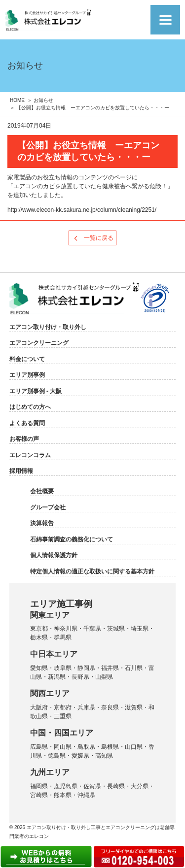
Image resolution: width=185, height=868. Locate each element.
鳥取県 (86, 747)
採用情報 (21, 471)
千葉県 (92, 629)
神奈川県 (66, 629)
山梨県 (104, 677)
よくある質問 (27, 423)
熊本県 (63, 795)
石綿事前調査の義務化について (72, 539)
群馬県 (63, 637)
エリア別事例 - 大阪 (36, 391)
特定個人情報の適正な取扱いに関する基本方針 (92, 571)
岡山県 (63, 747)
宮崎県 (39, 795)
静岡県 (86, 668)
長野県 (80, 677)
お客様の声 (24, 439)
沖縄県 (86, 795)
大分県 (140, 786)
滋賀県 (134, 707)
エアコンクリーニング (39, 343)
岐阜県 (63, 668)
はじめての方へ (30, 407)
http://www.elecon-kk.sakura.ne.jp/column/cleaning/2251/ (82, 210)
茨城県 (116, 629)
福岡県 (39, 786)
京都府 (63, 707)
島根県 (110, 747)
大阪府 (39, 707)
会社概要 (42, 491)
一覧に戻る (99, 238)
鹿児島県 (66, 786)
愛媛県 (80, 756)
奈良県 (110, 707)
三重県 (63, 716)
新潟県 (57, 677)
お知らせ (43, 100)
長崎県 (116, 786)
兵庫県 (86, 707)
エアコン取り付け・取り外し (48, 327)
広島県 (39, 747)
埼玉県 (140, 629)
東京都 (39, 629)
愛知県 (39, 668)
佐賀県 (92, 786)
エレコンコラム (30, 455)
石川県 (134, 668)
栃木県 (39, 637)
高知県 (104, 756)
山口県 (134, 747)
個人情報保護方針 (54, 555)
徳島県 (57, 756)
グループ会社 (48, 507)
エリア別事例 (27, 375)
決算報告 (42, 523)
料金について (27, 359)
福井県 (110, 668)
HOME (17, 100)
